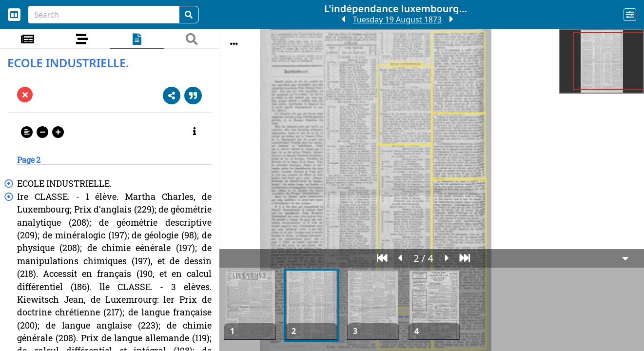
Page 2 (29, 160)
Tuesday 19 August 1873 (397, 19)
